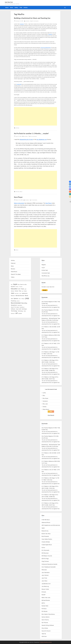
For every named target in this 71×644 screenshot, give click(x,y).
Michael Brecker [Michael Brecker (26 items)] (20, 296)
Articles (26, 8)
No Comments (35, 21)
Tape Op (44, 634)
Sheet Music (14, 272)
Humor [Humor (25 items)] (17, 291)
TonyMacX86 (19, 84)
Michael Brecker (46, 600)
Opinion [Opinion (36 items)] (16, 299)
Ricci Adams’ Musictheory (48, 614)
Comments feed (46, 273)
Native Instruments (19, 203)
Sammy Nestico (46, 617)
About (7, 8)
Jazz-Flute (44, 578)
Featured (13, 263)
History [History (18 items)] (13, 291)
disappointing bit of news (26, 139)
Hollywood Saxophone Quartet (49, 564)
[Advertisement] (35, 116)
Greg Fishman (45, 561)
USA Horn (44, 636)
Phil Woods (45, 611)
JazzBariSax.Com (46, 584)
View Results (51, 415)
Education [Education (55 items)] (14, 289)
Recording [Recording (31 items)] (24, 303)
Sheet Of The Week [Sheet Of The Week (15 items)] (15, 307)
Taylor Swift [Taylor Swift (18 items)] (19, 309)
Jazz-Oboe (44, 581)
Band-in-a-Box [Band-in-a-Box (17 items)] (23, 284)
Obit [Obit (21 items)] (12, 299)
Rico (44, 395)
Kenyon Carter (45, 589)
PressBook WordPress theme (46, 642)
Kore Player (18, 197)
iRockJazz (44, 570)
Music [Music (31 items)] (27, 296)
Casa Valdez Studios (47, 539)
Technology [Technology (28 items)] (14, 311)
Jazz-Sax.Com (9, 2)
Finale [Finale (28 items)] (22, 289)
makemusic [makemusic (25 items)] (25, 293)
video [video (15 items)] (25, 311)
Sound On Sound (46, 631)
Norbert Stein (45, 606)
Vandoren (45, 401)
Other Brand (46, 409)
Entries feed (45, 270)
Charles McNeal (46, 542)
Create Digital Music (47, 545)
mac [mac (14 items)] (20, 293)
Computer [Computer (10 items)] (21, 287)
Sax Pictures (45, 623)
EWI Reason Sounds (47, 556)
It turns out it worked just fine (46, 48)
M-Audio (44, 592)
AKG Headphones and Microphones (51, 525)
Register (44, 265)
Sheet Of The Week (16, 274)
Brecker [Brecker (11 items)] (17, 287)
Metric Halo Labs (46, 598)
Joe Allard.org (45, 586)
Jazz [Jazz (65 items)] (13, 293)
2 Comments (34, 200)
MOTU (43, 603)
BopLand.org (45, 531)
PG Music (44, 609)
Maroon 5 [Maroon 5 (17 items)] (13, 296)
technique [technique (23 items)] (24, 309)
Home (12, 8)
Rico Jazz (45, 404)
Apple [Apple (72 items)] (15, 284)
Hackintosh (22, 24)
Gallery (16, 8)
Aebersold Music (46, 522)
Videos (13, 277)
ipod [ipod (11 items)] (23, 291)
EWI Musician (45, 553)
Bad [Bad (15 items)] (19, 284)
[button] (70, 182)
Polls (21, 8)
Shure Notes (45, 628)
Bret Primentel (45, 536)
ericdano (28, 21)
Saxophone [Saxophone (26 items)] (14, 305)
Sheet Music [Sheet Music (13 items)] (20, 305)
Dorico (43, 547)
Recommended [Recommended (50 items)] (16, 303)
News (21, 192)
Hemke (45, 407)
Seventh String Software (48, 625)
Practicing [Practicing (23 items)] (13, 301)
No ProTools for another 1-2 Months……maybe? (31, 133)
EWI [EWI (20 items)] (19, 289)
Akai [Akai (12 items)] (12, 285)
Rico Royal (45, 398)
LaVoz (44, 393)
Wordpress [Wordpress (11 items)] (13, 313)
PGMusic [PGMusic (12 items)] (23, 299)
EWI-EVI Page (45, 559)
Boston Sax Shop (46, 534)
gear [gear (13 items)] (25, 289)
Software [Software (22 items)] (13, 309)
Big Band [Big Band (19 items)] (13, 287)
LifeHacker (50, 34)
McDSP (43, 595)
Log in (43, 267)
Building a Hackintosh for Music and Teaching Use (32, 18)
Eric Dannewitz (45, 550)
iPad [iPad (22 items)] (20, 291)
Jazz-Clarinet (45, 575)
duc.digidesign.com (42, 139)
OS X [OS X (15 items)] (20, 299)
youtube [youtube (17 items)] (20, 313)
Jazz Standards (46, 572)
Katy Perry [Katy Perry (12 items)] (17, 293)
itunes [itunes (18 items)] (25, 291)
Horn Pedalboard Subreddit (49, 567)
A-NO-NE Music (46, 520)
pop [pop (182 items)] (27, 298)
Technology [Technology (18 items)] (20, 311)
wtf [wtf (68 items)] (16, 313)
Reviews (13, 269)
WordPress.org (45, 276)
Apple (43, 528)
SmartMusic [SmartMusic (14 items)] (22, 307)
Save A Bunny (45, 620)
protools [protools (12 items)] (18, 301)
